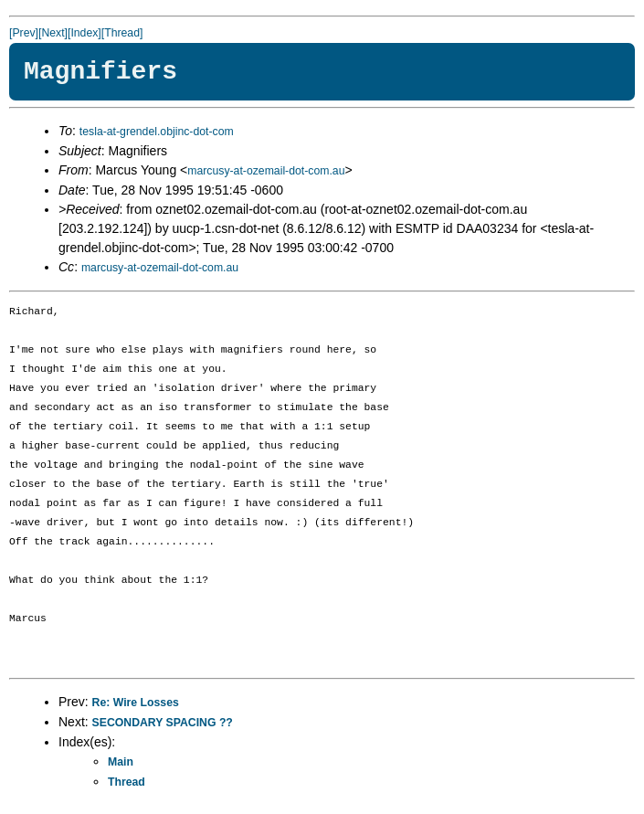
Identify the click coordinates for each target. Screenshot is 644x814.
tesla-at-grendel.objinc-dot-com (157, 132)
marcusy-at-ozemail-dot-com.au (266, 171)
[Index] (84, 33)
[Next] (53, 33)
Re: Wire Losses (136, 703)
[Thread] (122, 33)
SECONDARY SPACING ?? (163, 723)
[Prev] (24, 33)
